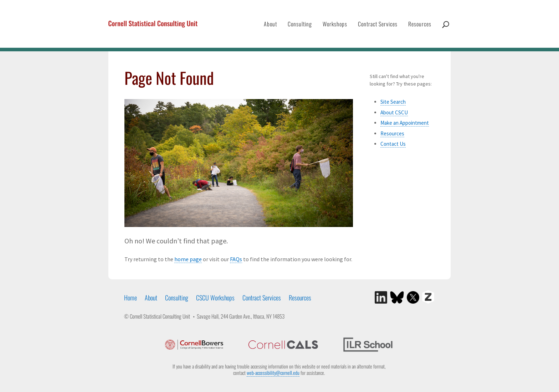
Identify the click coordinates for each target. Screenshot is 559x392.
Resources (420, 24)
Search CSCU (446, 32)
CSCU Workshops (215, 298)
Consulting (300, 24)
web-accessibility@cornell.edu (273, 373)
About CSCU (394, 112)
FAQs (236, 259)
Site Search (393, 102)
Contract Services (378, 24)
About (270, 24)
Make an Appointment (405, 123)
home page (188, 259)
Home (130, 298)
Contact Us (393, 144)
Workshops (335, 24)
